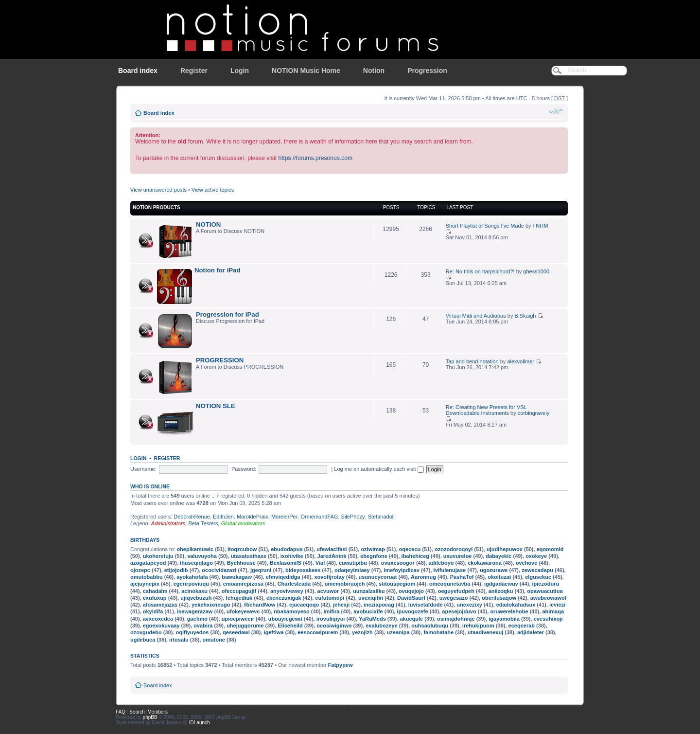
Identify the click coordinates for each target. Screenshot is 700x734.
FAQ (121, 712)
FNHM (541, 226)
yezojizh (362, 632)
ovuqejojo (411, 591)
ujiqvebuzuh (196, 598)
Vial (320, 563)
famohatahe (438, 632)
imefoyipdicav (401, 570)
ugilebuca (143, 640)
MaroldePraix (253, 517)
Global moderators (243, 523)
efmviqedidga (283, 577)
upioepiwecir (238, 619)
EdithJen (223, 517)
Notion (374, 71)
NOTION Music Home (306, 71)
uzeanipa (398, 632)
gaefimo (197, 619)
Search (137, 712)
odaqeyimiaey (352, 570)
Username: (143, 469)
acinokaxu (194, 591)
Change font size (556, 111)
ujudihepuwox (505, 549)
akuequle (412, 619)
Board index (138, 71)
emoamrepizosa (243, 584)
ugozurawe (494, 570)
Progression (427, 71)
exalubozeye (381, 626)
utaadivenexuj (485, 632)
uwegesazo (454, 598)
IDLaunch (200, 723)
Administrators (168, 523)
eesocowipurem (318, 632)
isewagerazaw (195, 611)
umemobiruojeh (345, 584)
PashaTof (462, 577)
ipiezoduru (546, 584)
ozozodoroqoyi (454, 549)
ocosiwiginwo (334, 626)
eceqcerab (522, 626)
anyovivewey (287, 591)
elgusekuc (538, 577)
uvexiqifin (371, 598)
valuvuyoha (202, 556)
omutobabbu (147, 577)
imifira (331, 611)
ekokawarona (485, 563)
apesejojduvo (459, 611)
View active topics (213, 190)
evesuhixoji (548, 619)
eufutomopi (330, 598)
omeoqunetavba (450, 584)
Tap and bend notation (472, 361)
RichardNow (260, 605)
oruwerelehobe (509, 611)
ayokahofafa (192, 577)
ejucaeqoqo (304, 605)
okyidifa (153, 611)
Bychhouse (241, 563)
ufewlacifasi (332, 549)
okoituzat (499, 577)
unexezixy (469, 605)
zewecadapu (537, 570)
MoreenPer (284, 517)
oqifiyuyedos (192, 632)
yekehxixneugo (211, 605)
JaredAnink (332, 556)
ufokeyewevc (243, 611)
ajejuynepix (145, 584)
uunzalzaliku (369, 591)
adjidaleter (531, 632)
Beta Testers (203, 523)
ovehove (527, 563)
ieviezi (557, 605)
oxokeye (536, 556)
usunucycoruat (378, 577)
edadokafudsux (516, 605)
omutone (214, 640)
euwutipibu (353, 563)
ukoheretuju (158, 556)
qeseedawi (236, 632)
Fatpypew (341, 665)
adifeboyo (441, 563)
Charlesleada (294, 584)
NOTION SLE (216, 406)
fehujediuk (239, 598)
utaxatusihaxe (249, 556)
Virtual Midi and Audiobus (476, 316)
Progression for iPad (227, 314)
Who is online (150, 486)
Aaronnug (423, 577)
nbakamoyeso (291, 611)
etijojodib (176, 570)
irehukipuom (478, 626)
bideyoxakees (303, 570)
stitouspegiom (397, 584)
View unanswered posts (158, 190)
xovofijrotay (329, 577)
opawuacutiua (545, 591)
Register (194, 71)
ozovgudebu (146, 632)
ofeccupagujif (239, 591)
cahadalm (155, 591)
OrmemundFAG (319, 517)
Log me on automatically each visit (379, 469)
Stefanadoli (381, 517)
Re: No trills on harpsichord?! (480, 271)
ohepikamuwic (195, 549)
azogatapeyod (148, 563)
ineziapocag (379, 605)
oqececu (410, 549)
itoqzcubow (242, 549)
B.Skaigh (525, 316)
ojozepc (140, 570)
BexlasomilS (286, 563)
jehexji (341, 605)
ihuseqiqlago (196, 563)
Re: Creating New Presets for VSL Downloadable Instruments (486, 410)
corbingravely (534, 413)
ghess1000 (536, 271)
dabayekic (499, 556)
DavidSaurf (411, 598)
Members (157, 712)
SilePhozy (353, 517)
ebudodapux (287, 549)
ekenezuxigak (284, 598)
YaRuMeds (372, 619)
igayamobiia (504, 619)
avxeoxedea (158, 619)
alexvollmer (521, 361)
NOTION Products (157, 207)
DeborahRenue (192, 517)
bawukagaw (237, 577)
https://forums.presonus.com (315, 158)
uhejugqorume (245, 626)
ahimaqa (553, 611)
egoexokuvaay (161, 626)
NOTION (208, 224)
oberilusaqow (499, 598)
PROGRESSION (220, 360)
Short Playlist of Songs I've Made (485, 226)
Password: (244, 469)
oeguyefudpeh (456, 591)
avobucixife (368, 611)
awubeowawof (549, 598)
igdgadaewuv (501, 584)
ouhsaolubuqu (430, 626)
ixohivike (292, 556)
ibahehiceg (415, 556)
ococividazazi (219, 570)
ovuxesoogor (398, 563)
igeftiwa (273, 632)
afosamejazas (160, 605)
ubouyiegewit (285, 619)
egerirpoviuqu (191, 584)
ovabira (203, 626)
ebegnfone (374, 556)
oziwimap (373, 549)
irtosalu (179, 640)
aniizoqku (501, 591)
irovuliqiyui (331, 619)
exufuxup (155, 598)
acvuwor (328, 591)
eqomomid (550, 549)
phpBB (150, 717)
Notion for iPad (218, 270)
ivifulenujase (450, 570)
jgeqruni (261, 570)
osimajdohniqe (456, 619)
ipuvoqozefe (412, 611)
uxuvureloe (458, 556)
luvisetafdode (426, 605)
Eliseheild (290, 626)
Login (240, 71)
